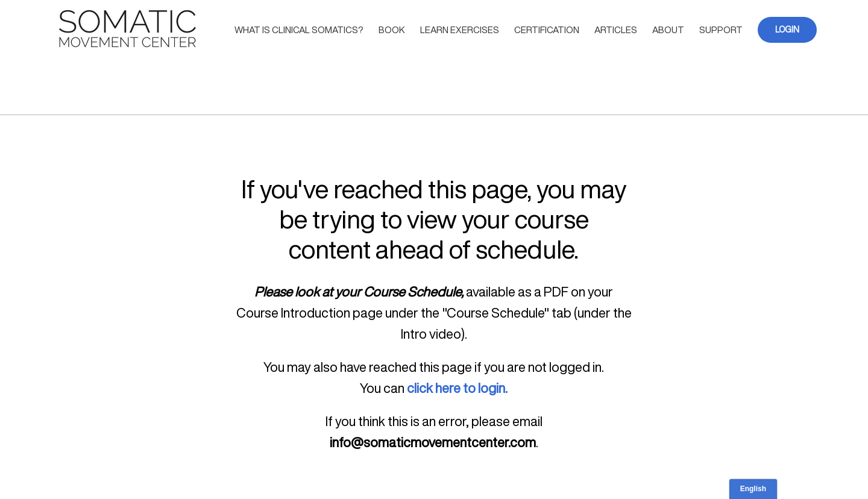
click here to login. (457, 388)
